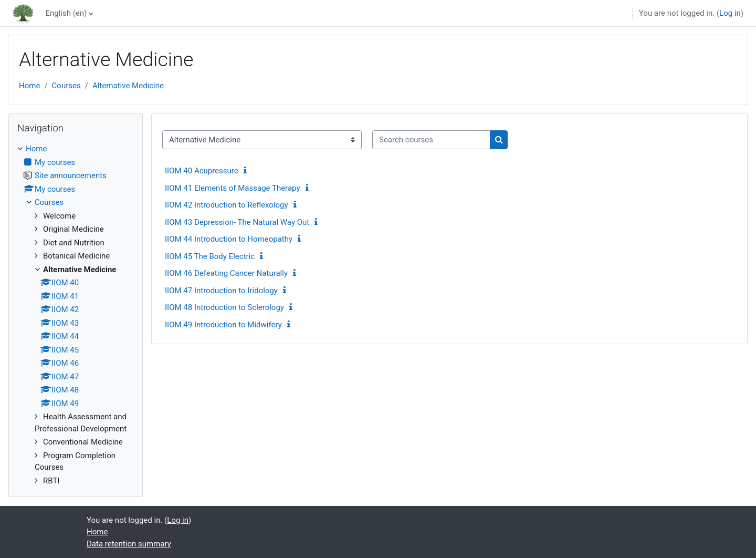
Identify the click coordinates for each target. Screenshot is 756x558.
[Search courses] (431, 140)
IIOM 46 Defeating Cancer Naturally (226, 273)
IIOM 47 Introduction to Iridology (221, 291)
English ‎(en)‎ (66, 13)
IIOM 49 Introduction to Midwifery (223, 325)
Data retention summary (129, 544)
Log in (730, 13)
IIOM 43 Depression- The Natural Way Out (237, 222)
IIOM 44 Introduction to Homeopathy (229, 239)
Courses (66, 86)
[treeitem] (76, 315)
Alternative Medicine (128, 86)
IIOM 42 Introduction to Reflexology (227, 205)
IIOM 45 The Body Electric (210, 256)
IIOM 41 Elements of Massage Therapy (233, 188)
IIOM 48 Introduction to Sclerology (224, 307)
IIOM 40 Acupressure (202, 171)
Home (29, 86)
